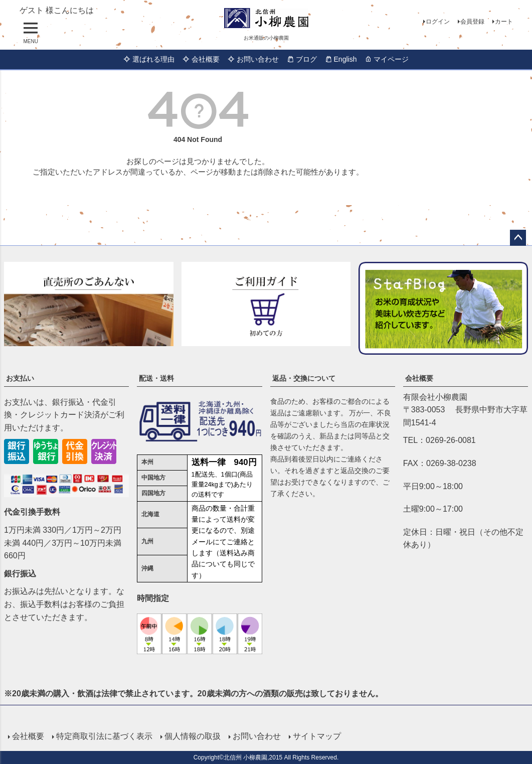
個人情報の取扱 (193, 736)
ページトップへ (518, 238)
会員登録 (472, 22)
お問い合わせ (253, 59)
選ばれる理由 (149, 59)
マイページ (387, 59)
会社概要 (201, 59)
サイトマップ (317, 736)
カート (504, 22)
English (341, 59)
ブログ (302, 59)
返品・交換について (304, 378)
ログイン (438, 22)
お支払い (20, 378)
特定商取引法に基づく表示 (104, 736)
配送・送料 (156, 378)
